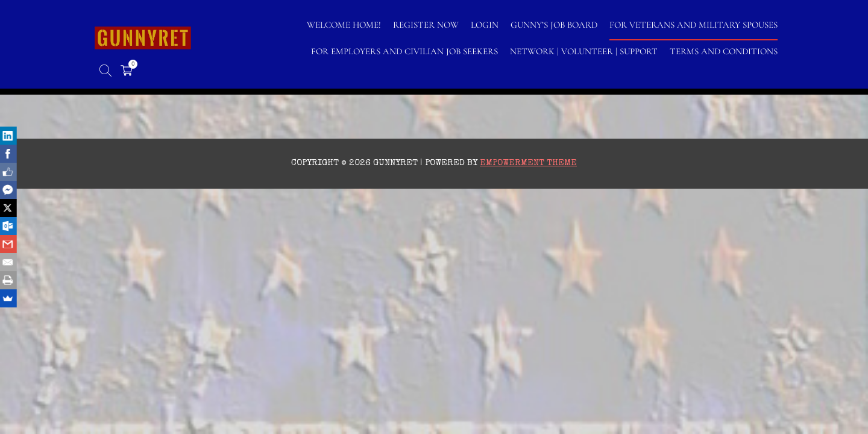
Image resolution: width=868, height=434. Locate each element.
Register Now (426, 25)
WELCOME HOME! (344, 25)
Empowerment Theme (528, 163)
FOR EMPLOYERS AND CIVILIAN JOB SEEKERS (404, 51)
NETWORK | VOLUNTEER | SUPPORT (584, 51)
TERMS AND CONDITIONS (724, 51)
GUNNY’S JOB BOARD (554, 25)
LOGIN (485, 25)
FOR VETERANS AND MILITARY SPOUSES (693, 25)
